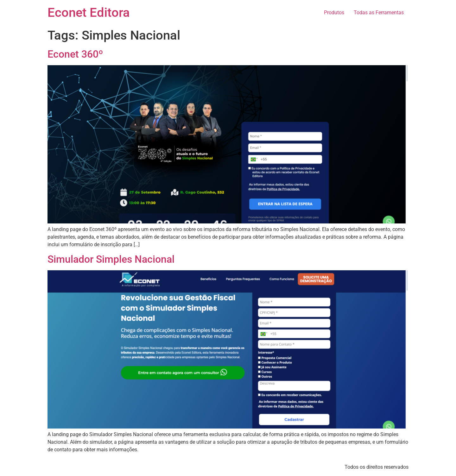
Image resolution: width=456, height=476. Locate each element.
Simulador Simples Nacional (111, 259)
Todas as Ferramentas (379, 13)
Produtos (334, 13)
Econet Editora (89, 13)
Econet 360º (75, 54)
